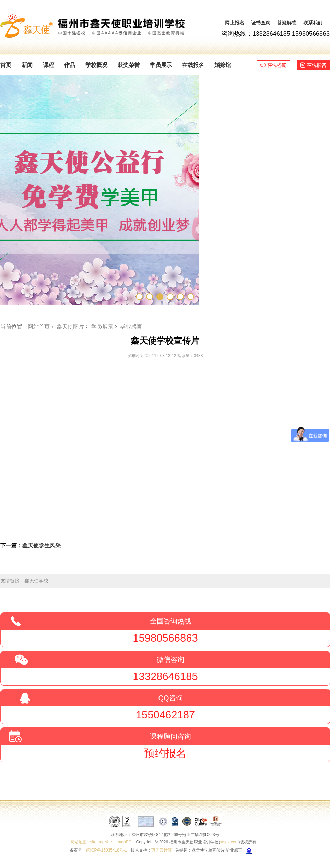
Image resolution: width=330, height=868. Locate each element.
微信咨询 (170, 659)
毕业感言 (131, 327)
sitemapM (99, 842)
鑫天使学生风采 (42, 545)
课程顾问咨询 (170, 736)
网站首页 (39, 327)
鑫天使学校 (36, 581)
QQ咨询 (170, 698)
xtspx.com (229, 842)
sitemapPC (122, 842)
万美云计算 (162, 850)
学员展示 (102, 327)
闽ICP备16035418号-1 (107, 850)
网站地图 (79, 842)
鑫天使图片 (70, 327)
